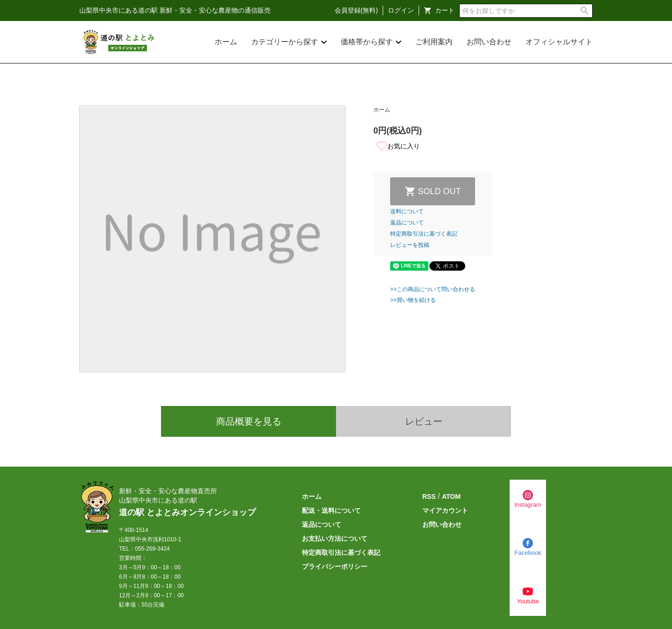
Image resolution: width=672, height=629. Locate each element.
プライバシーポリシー (335, 566)
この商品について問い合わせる (436, 289)
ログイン (401, 10)
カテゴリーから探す (285, 42)
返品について (407, 223)
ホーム (226, 42)
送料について (407, 211)
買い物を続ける (416, 300)
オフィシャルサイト (559, 42)
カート (445, 10)
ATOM (451, 496)
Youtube (528, 601)
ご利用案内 (434, 42)
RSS (429, 496)
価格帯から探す (367, 42)
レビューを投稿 (410, 245)
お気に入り (398, 146)
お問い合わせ (489, 42)
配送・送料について (331, 510)
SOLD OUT (440, 191)
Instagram (528, 505)
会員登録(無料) (356, 10)
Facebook (528, 553)
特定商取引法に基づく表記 (424, 234)
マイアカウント (445, 510)
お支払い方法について (335, 538)
